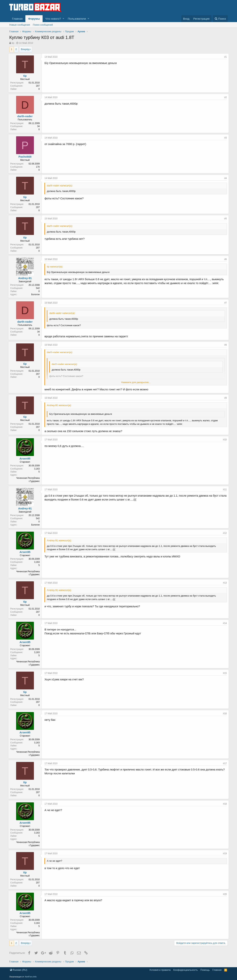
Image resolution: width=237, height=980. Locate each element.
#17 (224, 763)
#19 (224, 854)
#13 (224, 583)
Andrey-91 (26, 278)
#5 (225, 219)
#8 (225, 345)
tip (13, 43)
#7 (225, 303)
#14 (224, 623)
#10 (224, 440)
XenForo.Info (31, 977)
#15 (224, 673)
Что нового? (53, 19)
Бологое (36, 294)
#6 (225, 259)
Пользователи (77, 19)
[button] (63, 19)
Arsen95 (26, 458)
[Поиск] (220, 19)
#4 (225, 178)
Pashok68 (26, 157)
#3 (225, 138)
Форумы (34, 19)
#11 (224, 490)
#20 (224, 894)
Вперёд (25, 49)
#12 (224, 533)
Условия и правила (160, 970)
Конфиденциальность (186, 970)
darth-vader (26, 116)
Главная (17, 19)
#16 (224, 714)
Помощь (205, 970)
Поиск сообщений (43, 25)
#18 (224, 804)
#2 (225, 97)
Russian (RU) (19, 970)
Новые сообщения (20, 25)
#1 (225, 57)
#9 (225, 398)
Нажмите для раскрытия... (136, 382)
